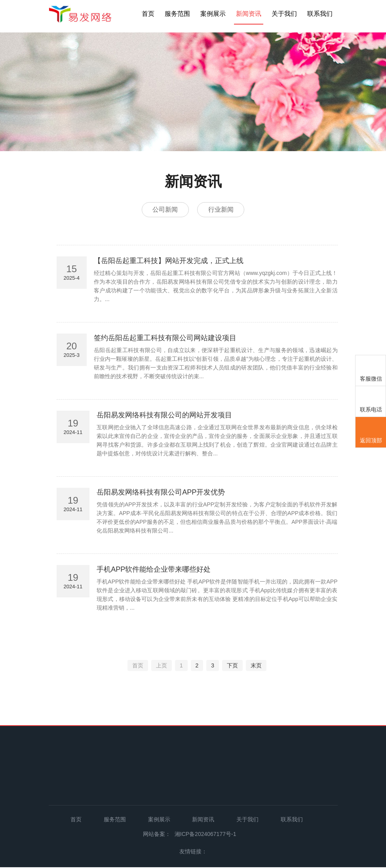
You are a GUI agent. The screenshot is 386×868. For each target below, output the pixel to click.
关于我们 (284, 14)
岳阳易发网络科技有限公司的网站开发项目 (164, 416)
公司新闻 (164, 210)
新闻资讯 (249, 14)
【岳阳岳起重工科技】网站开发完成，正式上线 (169, 262)
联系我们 (320, 14)
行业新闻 (222, 210)
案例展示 (213, 14)
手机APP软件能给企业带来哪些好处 (154, 570)
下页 (232, 667)
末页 (256, 667)
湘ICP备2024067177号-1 (205, 835)
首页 (148, 14)
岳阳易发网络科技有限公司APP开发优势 (161, 493)
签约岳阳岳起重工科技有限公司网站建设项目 (165, 339)
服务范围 (177, 14)
